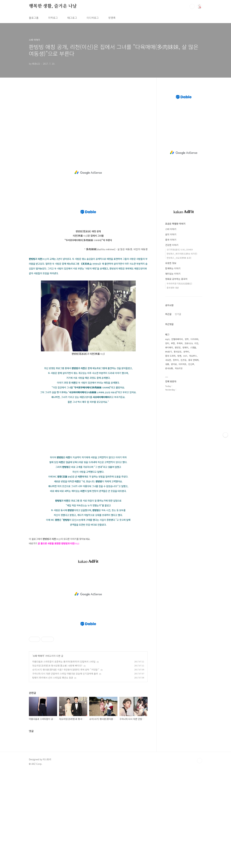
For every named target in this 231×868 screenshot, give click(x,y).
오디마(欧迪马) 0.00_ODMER (180, 249)
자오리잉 (179, 368)
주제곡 (180, 343)
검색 (192, 6)
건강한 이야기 (172, 245)
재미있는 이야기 (173, 274)
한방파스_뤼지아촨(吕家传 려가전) (182, 254)
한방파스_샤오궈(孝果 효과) (179, 258)
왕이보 (174, 364)
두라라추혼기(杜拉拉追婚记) (179, 283)
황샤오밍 (178, 352)
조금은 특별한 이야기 (175, 224)
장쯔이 (176, 360)
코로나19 (188, 343)
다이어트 (183, 364)
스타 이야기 (38, 656)
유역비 (186, 352)
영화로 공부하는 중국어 (176, 279)
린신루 (191, 364)
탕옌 (179, 356)
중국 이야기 (171, 240)
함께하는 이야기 (173, 268)
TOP (200, 761)
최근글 (168, 314)
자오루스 (193, 356)
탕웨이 (185, 347)
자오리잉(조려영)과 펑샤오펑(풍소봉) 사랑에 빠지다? (57, 666)
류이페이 (169, 347)
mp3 (167, 339)
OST (185, 356)
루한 (173, 343)
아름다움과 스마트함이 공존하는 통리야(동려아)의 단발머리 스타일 (64, 662)
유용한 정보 (171, 263)
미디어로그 (93, 18)
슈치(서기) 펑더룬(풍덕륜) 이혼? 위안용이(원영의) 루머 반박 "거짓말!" (66, 670)
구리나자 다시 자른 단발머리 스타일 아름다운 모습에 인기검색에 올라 (65, 674)
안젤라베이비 (177, 339)
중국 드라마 (170, 356)
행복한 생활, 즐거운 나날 (53, 6)
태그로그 (72, 18)
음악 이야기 (171, 234)
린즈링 (184, 360)
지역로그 (53, 18)
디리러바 (194, 339)
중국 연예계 (193, 360)
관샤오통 (169, 368)
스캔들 (193, 347)
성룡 (167, 364)
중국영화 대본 (173, 288)
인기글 (178, 314)
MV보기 (169, 352)
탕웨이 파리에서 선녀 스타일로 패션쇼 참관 (53, 678)
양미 (167, 343)
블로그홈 (34, 18)
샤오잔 (168, 360)
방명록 (112, 18)
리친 (196, 343)
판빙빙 (178, 347)
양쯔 (187, 339)
